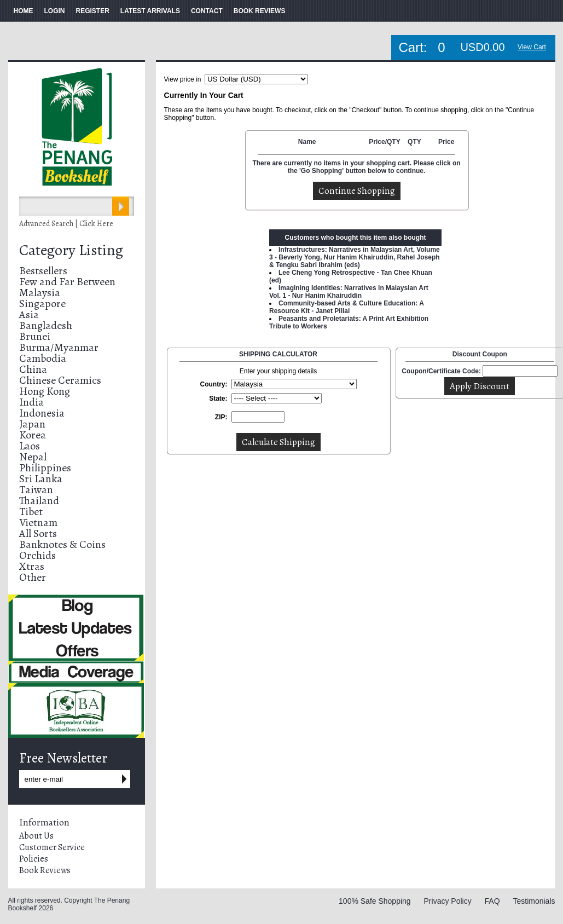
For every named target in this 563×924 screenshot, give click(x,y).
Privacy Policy (448, 901)
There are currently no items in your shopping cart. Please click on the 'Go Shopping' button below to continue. (356, 167)
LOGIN (55, 11)
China (33, 369)
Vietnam (38, 522)
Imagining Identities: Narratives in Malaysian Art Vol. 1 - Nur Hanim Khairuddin (349, 292)
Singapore (42, 304)
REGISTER (93, 11)
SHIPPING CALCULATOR (278, 354)
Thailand (39, 501)
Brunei (35, 336)
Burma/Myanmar (59, 347)
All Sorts (38, 533)
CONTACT (207, 11)
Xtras (32, 566)
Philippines (45, 468)
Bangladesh (46, 325)
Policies (34, 859)
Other (33, 577)
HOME (24, 11)
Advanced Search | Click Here (66, 224)
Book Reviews (45, 870)
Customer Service (52, 847)
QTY (414, 142)
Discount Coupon (480, 354)
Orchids (37, 555)
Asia (29, 314)
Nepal (33, 457)
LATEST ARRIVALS (150, 11)
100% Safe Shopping (375, 901)
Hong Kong (45, 391)
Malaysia (40, 293)
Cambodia (43, 358)
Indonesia (42, 413)
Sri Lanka (41, 479)
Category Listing (71, 250)
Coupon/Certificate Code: (441, 371)
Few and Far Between (67, 282)
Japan (32, 424)
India (31, 402)
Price (446, 142)
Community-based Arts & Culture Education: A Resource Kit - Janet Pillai (346, 307)
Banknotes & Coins (62, 544)
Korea (33, 435)
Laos (30, 446)
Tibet (31, 512)
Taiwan (36, 490)
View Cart (532, 47)
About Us (36, 836)
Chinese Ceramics (60, 380)
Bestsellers (43, 271)
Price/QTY (384, 142)
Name (307, 142)
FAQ (492, 901)
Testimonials (534, 901)
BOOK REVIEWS (260, 11)
